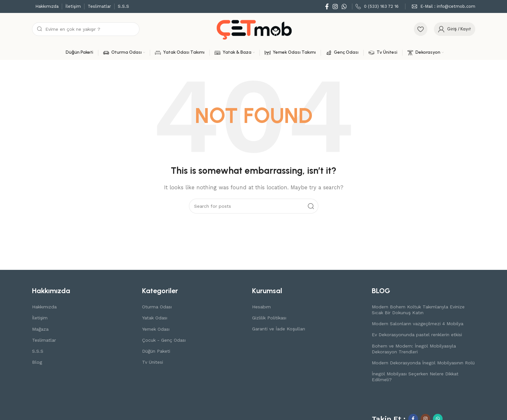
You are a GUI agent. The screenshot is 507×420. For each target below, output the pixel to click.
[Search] (86, 29)
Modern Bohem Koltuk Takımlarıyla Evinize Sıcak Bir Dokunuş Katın (418, 310)
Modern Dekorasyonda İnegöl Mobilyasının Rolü (423, 363)
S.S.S (38, 351)
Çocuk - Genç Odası (164, 340)
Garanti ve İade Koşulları (279, 329)
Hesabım (261, 307)
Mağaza (40, 329)
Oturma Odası (157, 307)
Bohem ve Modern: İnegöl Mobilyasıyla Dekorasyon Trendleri (414, 349)
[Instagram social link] (335, 6)
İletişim (40, 318)
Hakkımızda (44, 307)
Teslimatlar (44, 340)
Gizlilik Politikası (269, 318)
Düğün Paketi (156, 351)
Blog (37, 362)
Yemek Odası (156, 329)
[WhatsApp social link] (344, 6)
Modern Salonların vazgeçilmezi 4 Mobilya (418, 324)
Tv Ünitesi (153, 362)
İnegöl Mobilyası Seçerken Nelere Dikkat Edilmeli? (415, 377)
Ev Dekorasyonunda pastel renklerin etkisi (417, 335)
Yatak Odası (155, 318)
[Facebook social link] (327, 6)
